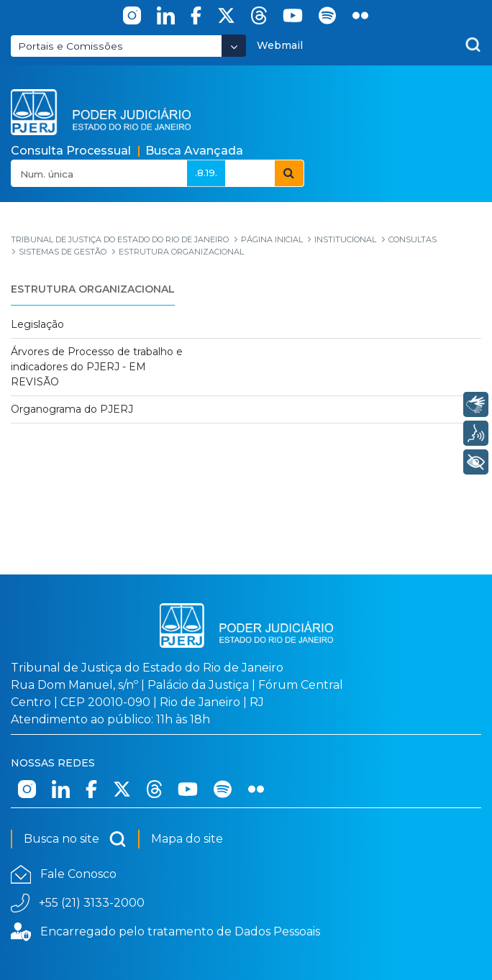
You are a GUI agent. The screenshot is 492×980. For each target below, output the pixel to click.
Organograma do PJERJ (72, 409)
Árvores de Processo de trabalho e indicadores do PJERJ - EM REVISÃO (97, 367)
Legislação (37, 324)
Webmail (280, 45)
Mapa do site (187, 839)
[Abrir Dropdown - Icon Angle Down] (234, 46)
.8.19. (206, 173)
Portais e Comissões (70, 46)
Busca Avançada (194, 151)
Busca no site (75, 839)
